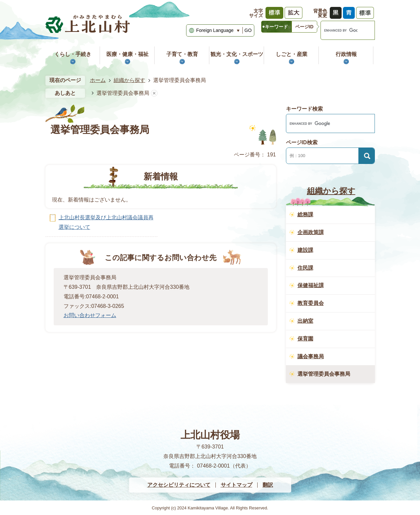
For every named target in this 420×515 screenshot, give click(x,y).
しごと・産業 (292, 54)
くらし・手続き (73, 54)
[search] (339, 30)
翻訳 (268, 485)
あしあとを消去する (154, 93)
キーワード (276, 27)
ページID (304, 27)
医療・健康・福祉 (127, 54)
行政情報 (346, 54)
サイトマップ (237, 485)
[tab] (276, 27)
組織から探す (129, 80)
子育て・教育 (182, 54)
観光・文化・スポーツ (237, 54)
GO (248, 30)
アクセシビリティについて (179, 485)
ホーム (98, 80)
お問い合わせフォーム (90, 315)
